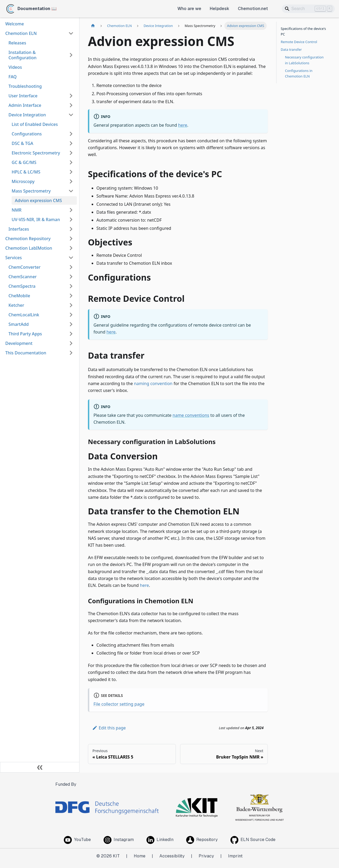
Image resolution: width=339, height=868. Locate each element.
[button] (43, 134)
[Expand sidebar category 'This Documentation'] (71, 353)
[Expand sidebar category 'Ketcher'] (71, 305)
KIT (116, 856)
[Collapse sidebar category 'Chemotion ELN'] (71, 33)
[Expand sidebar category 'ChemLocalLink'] (71, 315)
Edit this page (109, 728)
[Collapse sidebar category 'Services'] (71, 258)
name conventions (191, 415)
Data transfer (291, 49)
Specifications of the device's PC (303, 31)
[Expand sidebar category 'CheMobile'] (71, 296)
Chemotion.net (253, 9)
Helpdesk (220, 9)
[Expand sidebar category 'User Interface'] (71, 96)
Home (140, 856)
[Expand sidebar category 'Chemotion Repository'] (71, 239)
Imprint (235, 856)
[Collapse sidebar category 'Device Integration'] (71, 115)
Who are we (189, 9)
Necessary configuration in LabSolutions (304, 60)
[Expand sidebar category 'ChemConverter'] (71, 267)
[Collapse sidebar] (40, 767)
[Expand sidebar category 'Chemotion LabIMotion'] (71, 248)
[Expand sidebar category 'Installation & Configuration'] (71, 55)
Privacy (206, 856)
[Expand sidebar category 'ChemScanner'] (71, 277)
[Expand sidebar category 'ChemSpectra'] (71, 286)
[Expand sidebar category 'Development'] (71, 343)
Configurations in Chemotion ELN (299, 73)
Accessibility (172, 856)
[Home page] (93, 26)
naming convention (153, 383)
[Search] (308, 9)
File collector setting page (119, 704)
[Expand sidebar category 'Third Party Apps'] (71, 334)
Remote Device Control (299, 42)
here (182, 125)
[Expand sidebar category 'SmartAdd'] (71, 324)
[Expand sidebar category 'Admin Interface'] (71, 105)
